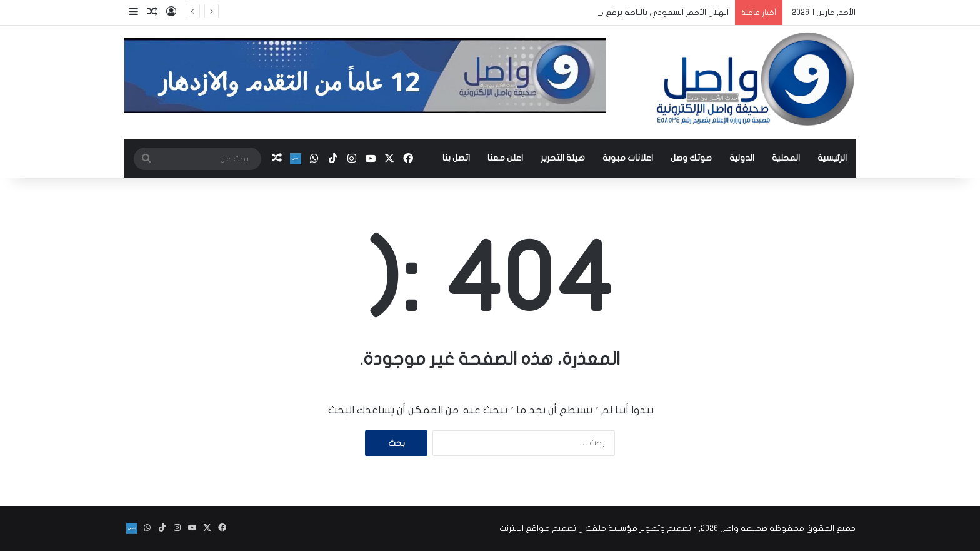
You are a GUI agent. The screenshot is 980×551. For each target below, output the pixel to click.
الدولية (742, 158)
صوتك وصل (691, 158)
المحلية (786, 158)
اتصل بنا (456, 158)
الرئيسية (832, 158)
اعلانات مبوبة (628, 158)
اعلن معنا (505, 158)
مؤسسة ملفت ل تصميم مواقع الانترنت (568, 528)
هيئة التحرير (563, 158)
